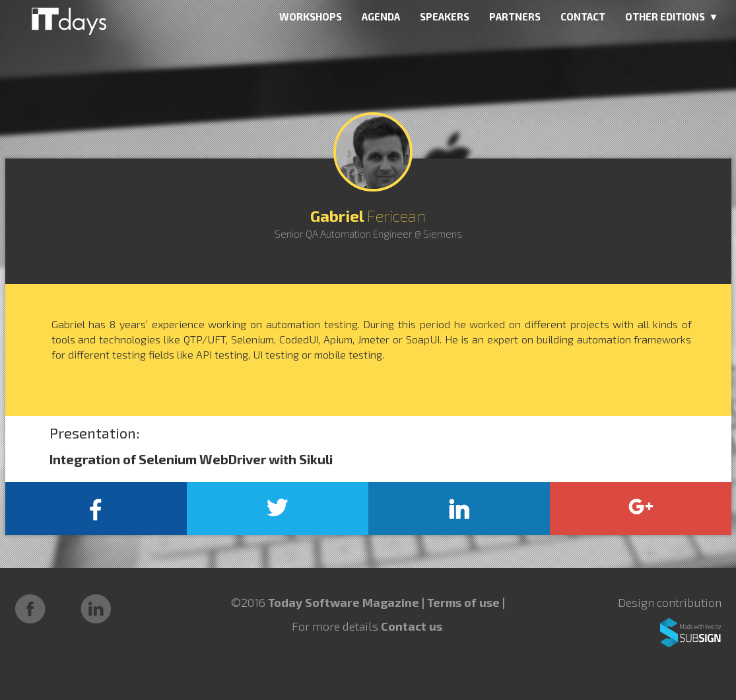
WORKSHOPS (311, 17)
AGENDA (381, 17)
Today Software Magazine (344, 602)
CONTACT (583, 17)
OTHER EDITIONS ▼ (672, 17)
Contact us (412, 626)
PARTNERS (515, 17)
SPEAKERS (445, 17)
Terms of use (465, 602)
